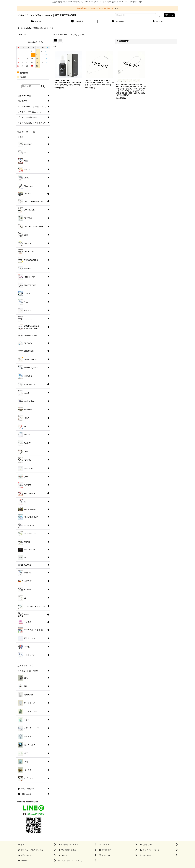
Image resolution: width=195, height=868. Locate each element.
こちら (116, 8)
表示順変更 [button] (123, 41)
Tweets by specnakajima (27, 802)
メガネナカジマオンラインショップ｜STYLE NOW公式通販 (47, 15)
